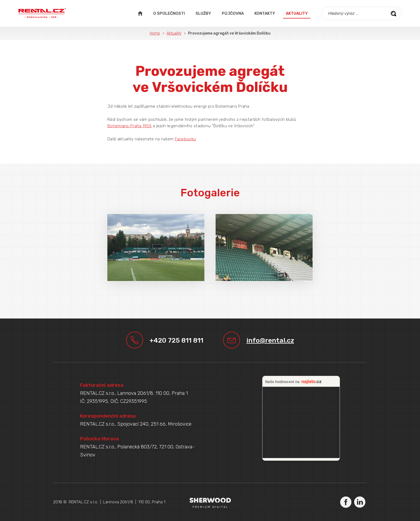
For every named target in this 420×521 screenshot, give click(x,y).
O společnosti (169, 13)
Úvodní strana (140, 13)
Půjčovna (233, 13)
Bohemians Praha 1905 (130, 126)
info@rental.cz (270, 340)
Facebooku (185, 139)
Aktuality (297, 13)
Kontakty (265, 13)
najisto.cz (312, 382)
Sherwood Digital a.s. (210, 503)
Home (155, 33)
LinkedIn (360, 502)
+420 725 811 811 (176, 340)
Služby (203, 13)
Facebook (346, 502)
